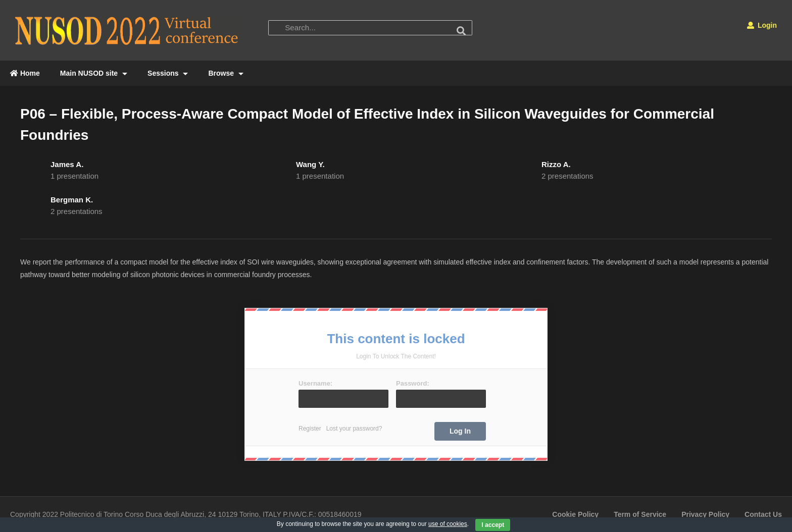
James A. (67, 164)
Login (762, 25)
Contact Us (763, 514)
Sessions (168, 73)
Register (310, 429)
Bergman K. (72, 200)
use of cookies (448, 524)
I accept (493, 525)
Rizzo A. (556, 164)
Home (25, 73)
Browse (226, 73)
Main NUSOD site (94, 73)
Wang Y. (310, 164)
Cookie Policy (575, 514)
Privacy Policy (705, 514)
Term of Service (640, 514)
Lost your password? (354, 429)
